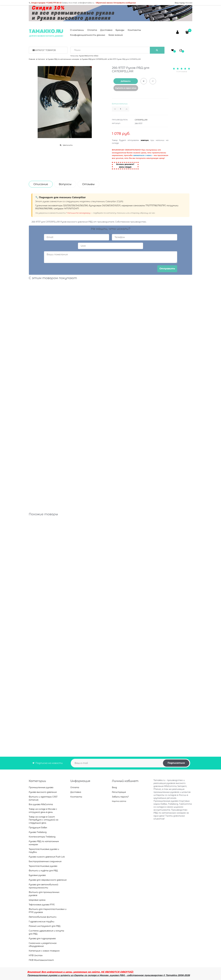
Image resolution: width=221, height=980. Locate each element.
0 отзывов (182, 71)
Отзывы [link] (88, 184)
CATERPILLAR (141, 120)
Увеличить (68, 145)
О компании (77, 30)
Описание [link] (41, 184)
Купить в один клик (126, 88)
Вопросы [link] (65, 184)
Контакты (134, 30)
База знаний (116, 35)
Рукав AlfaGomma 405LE (89, 56)
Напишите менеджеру (79, 213)
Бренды (120, 30)
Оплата (92, 30)
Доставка (106, 30)
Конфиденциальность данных (88, 35)
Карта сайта (119, 801)
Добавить (126, 81)
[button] (127, 109)
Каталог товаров (45, 50)
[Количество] (121, 109)
